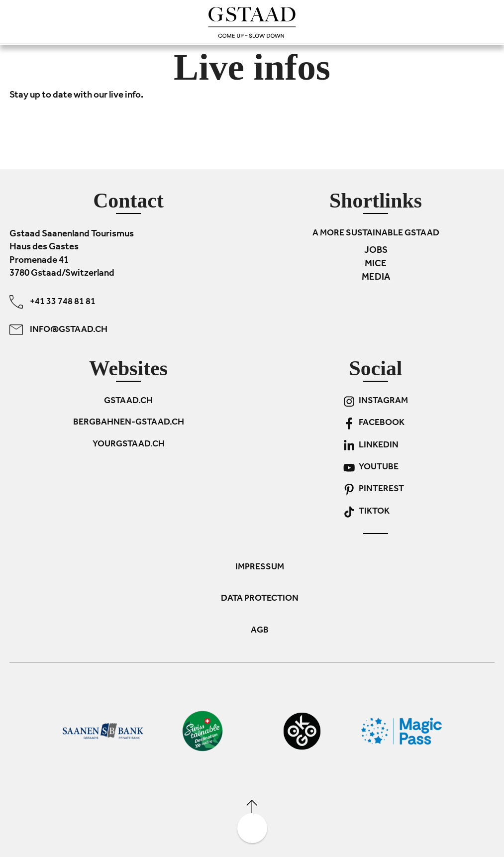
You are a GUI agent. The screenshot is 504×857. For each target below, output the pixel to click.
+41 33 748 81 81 (52, 301)
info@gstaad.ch (58, 329)
